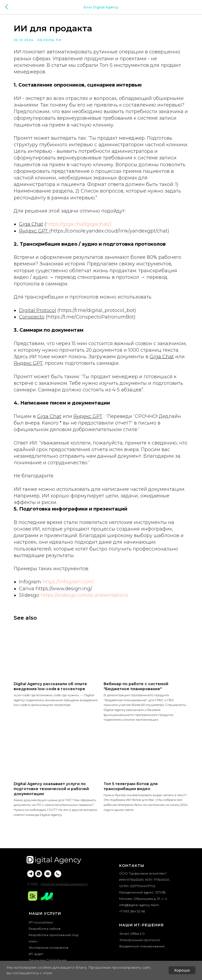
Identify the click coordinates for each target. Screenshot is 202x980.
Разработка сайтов (45, 942)
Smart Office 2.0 (132, 947)
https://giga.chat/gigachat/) (82, 233)
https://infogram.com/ (71, 597)
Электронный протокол (140, 953)
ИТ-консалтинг (41, 936)
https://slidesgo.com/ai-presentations (88, 610)
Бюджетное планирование (142, 960)
